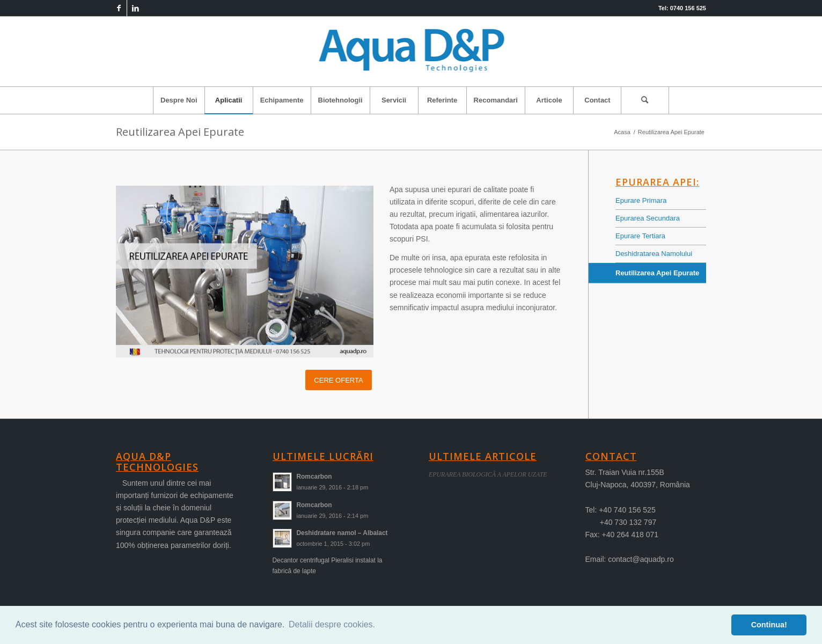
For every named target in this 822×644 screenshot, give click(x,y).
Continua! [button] (769, 625)
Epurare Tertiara (640, 236)
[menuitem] (179, 100)
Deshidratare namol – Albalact (342, 533)
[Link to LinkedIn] (135, 8)
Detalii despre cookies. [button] (332, 624)
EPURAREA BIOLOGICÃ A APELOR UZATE (488, 474)
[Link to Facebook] (119, 8)
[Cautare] (645, 100)
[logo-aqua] (411, 52)
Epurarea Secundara (648, 218)
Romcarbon (314, 477)
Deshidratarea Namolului (654, 254)
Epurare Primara (641, 200)
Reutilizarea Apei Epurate (180, 132)
